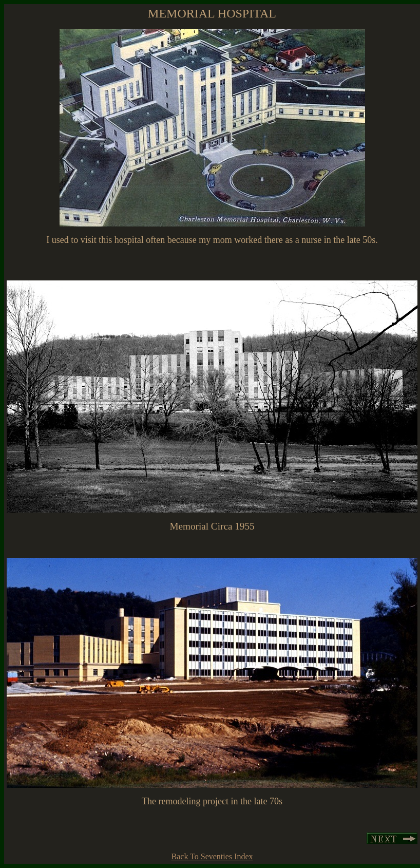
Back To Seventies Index (212, 856)
